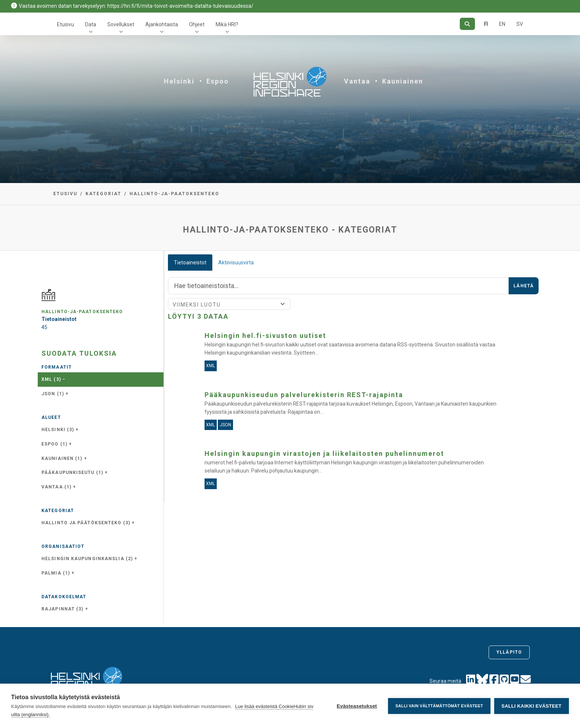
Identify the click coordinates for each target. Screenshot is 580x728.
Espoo (218, 81)
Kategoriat (103, 194)
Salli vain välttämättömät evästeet (439, 706)
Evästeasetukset (357, 706)
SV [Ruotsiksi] (520, 24)
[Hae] (467, 24)
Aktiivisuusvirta (236, 263)
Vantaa (357, 81)
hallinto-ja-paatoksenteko (174, 194)
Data (91, 24)
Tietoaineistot (190, 263)
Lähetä (524, 286)
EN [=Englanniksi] (502, 24)
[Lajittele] (229, 304)
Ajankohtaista (162, 24)
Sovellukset (121, 24)
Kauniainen (403, 81)
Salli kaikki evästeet (532, 706)
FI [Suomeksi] (486, 24)
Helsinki (179, 81)
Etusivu (65, 24)
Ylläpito (509, 652)
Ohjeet (197, 24)
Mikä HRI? (227, 24)
